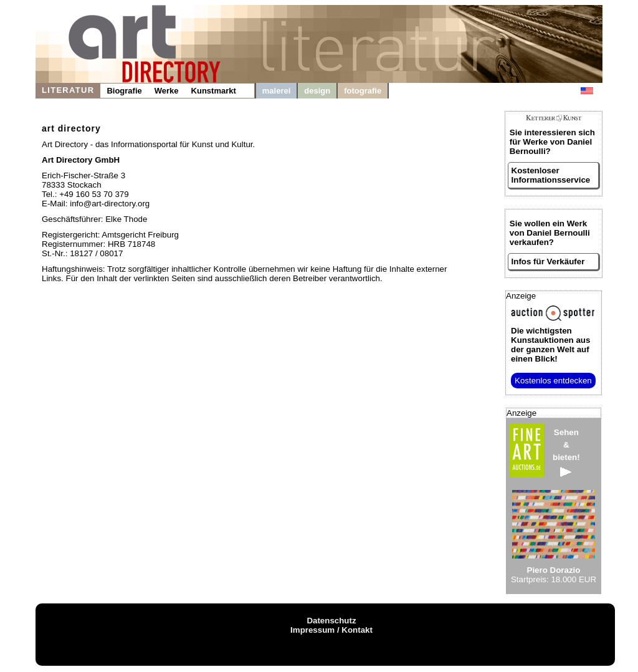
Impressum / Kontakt (331, 630)
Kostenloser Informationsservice (551, 175)
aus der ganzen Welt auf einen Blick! (550, 345)
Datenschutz (331, 621)
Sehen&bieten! (566, 452)
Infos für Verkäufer (548, 262)
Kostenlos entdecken (553, 381)
